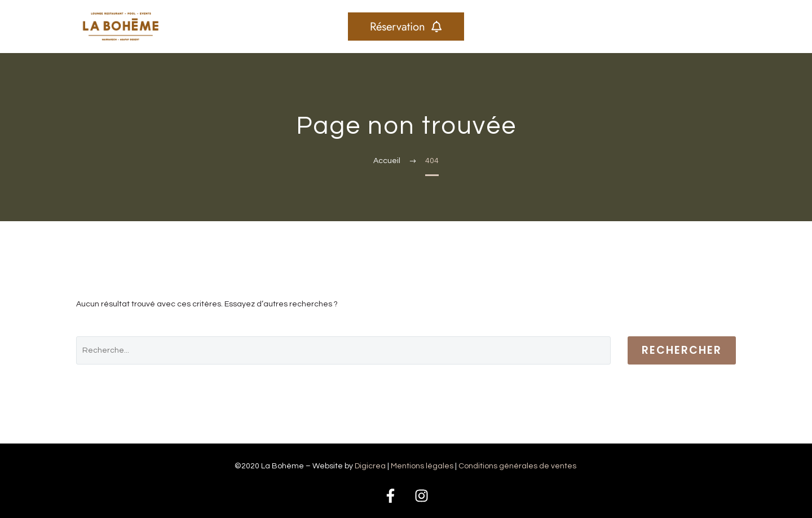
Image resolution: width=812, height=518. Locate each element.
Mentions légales (423, 466)
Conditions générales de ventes (518, 466)
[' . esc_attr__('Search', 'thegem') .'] (343, 350)
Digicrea (370, 466)
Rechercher (682, 350)
